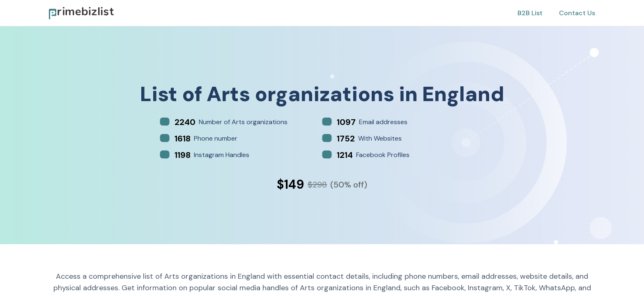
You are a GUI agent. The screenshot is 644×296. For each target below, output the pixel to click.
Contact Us (577, 13)
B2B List (530, 13)
